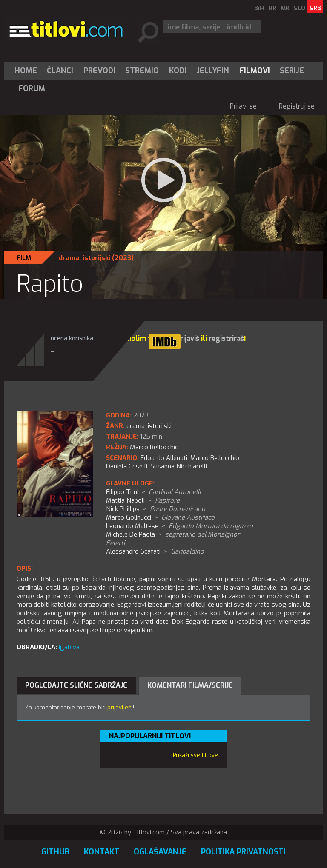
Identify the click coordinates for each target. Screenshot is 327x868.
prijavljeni (120, 707)
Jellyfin (213, 71)
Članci (60, 71)
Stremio (142, 71)
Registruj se (297, 106)
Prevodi (99, 71)
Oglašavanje (160, 852)
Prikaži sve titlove (195, 755)
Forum (32, 89)
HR (272, 8)
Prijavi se (243, 106)
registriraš (226, 338)
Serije (292, 71)
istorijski (96, 258)
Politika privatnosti (243, 852)
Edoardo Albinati (164, 458)
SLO (300, 8)
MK (285, 8)
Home (26, 71)
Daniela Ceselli (127, 466)
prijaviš (188, 338)
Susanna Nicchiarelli (179, 466)
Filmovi (255, 71)
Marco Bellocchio (215, 458)
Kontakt (102, 852)
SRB (315, 8)
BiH (259, 8)
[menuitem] (28, 71)
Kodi (178, 71)
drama (69, 258)
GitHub (55, 852)
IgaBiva (69, 647)
